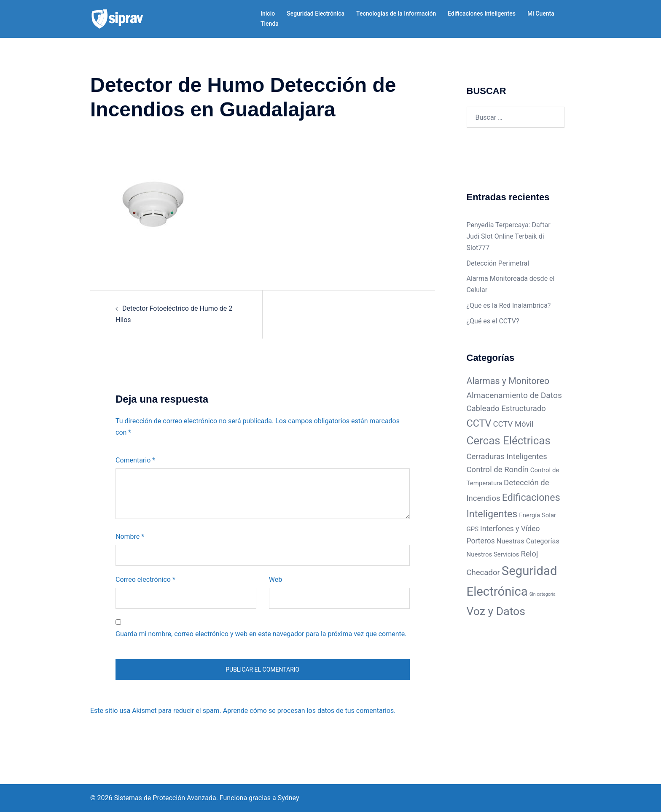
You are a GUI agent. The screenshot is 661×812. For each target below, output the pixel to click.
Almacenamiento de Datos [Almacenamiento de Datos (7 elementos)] (514, 395)
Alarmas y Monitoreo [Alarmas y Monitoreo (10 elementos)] (508, 381)
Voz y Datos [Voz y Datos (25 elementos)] (496, 611)
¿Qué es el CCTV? (493, 321)
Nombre (130, 536)
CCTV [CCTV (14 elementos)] (479, 423)
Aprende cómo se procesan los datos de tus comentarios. (309, 711)
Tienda (270, 24)
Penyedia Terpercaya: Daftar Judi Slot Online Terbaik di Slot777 (509, 236)
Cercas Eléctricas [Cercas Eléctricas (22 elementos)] (509, 441)
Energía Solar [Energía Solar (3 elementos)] (537, 515)
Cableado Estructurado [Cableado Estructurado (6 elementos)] (506, 409)
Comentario (135, 460)
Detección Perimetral (498, 263)
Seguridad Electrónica (316, 13)
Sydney (289, 798)
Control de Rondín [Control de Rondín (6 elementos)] (498, 470)
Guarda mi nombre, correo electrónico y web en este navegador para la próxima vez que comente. (261, 634)
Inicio (268, 13)
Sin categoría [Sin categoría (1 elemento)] (543, 594)
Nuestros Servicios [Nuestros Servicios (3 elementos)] (493, 554)
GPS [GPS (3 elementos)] (473, 529)
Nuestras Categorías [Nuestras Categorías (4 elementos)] (528, 541)
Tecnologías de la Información (396, 13)
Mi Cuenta (541, 13)
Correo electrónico (145, 579)
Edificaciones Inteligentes (482, 13)
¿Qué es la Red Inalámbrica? (509, 305)
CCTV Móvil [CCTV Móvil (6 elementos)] (513, 424)
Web (275, 579)
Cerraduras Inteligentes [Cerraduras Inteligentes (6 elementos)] (507, 457)
